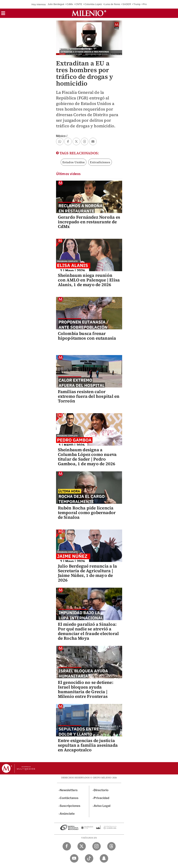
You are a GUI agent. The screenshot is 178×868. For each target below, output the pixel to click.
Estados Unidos (74, 162)
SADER (127, 4)
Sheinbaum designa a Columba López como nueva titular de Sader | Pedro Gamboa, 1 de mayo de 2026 (87, 457)
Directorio (101, 790)
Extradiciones (100, 162)
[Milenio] (89, 13)
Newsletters (69, 790)
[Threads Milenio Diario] (111, 846)
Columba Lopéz (93, 4)
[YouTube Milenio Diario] (74, 858)
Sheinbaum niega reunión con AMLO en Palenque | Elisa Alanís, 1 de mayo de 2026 (89, 280)
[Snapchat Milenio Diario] (104, 858)
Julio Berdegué (56, 4)
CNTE (79, 4)
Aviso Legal (102, 806)
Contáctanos (69, 798)
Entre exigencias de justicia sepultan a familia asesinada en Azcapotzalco (88, 745)
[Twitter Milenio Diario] (82, 846)
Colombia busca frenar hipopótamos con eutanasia (87, 336)
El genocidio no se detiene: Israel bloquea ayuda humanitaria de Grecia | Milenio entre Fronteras (86, 689)
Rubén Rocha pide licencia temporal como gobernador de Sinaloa (87, 513)
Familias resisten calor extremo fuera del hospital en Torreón (89, 396)
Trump (137, 4)
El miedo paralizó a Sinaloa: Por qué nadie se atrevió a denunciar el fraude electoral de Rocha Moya (88, 631)
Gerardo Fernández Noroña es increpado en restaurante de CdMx (89, 222)
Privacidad (101, 798)
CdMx (70, 4)
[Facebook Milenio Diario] (67, 846)
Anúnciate (67, 814)
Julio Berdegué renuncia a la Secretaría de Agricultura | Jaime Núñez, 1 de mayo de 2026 (88, 573)
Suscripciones (70, 806)
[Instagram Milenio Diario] (97, 846)
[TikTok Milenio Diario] (89, 858)
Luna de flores (112, 4)
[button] (3, 14)
